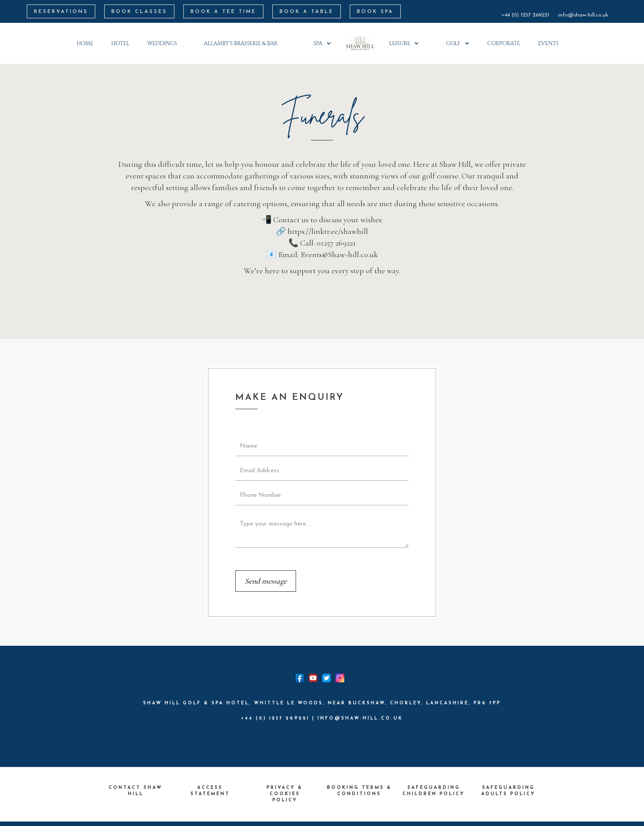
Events (548, 43)
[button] (245, 43)
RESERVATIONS (61, 12)
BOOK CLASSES (139, 12)
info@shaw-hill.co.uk (583, 15)
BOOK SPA (375, 12)
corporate (504, 43)
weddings (162, 43)
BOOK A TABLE (307, 12)
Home (85, 43)
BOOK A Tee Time (223, 12)
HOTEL (120, 43)
